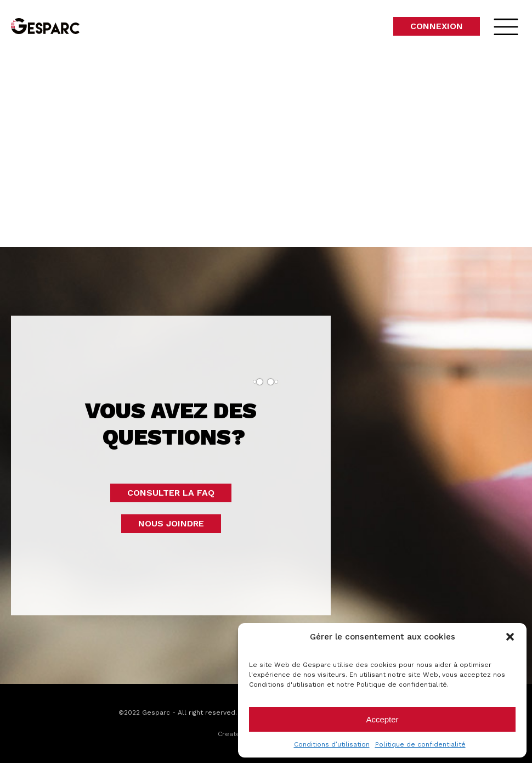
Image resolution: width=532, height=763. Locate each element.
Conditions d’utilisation (332, 744)
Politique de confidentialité (420, 744)
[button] (510, 637)
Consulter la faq (171, 493)
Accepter (382, 719)
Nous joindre (171, 523)
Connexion (437, 26)
